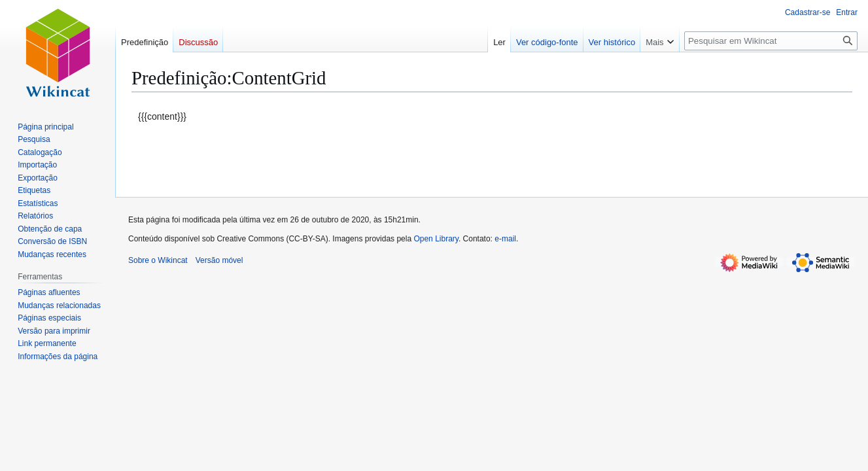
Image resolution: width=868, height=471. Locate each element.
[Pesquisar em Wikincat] (771, 41)
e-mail (505, 239)
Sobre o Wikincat (158, 260)
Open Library (436, 239)
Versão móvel (219, 260)
